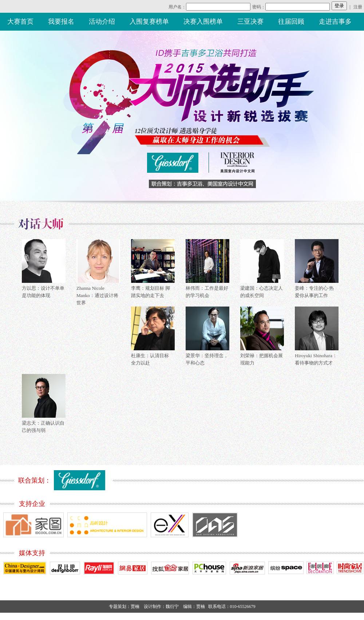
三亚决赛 (250, 22)
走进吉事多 (335, 22)
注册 (358, 7)
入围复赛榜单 (149, 22)
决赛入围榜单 (203, 22)
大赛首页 (20, 22)
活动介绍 (102, 22)
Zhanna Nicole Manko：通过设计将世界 (97, 295)
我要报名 (61, 22)
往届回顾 (291, 22)
